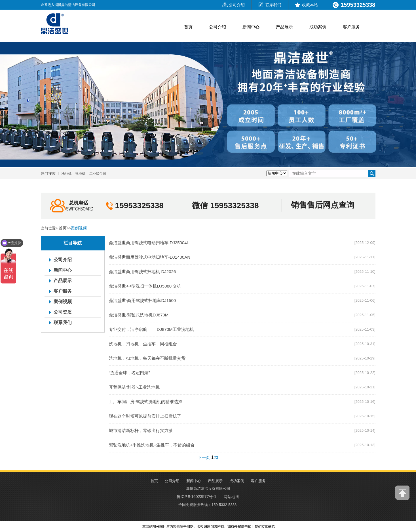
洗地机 (66, 174)
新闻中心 (251, 27)
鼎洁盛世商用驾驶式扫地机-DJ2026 (142, 272)
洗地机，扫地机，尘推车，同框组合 (143, 344)
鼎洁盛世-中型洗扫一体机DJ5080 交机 (145, 286)
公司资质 (63, 312)
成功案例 (318, 27)
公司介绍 (237, 5)
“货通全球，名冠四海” (129, 373)
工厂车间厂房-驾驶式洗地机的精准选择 (146, 402)
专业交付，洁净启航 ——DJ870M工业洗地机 (151, 329)
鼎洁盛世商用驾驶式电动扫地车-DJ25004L (149, 243)
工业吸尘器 (98, 174)
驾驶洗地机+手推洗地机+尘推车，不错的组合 (152, 445)
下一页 (204, 457)
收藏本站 (310, 5)
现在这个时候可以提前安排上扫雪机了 (145, 416)
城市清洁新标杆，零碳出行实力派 (141, 430)
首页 (188, 27)
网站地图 (231, 497)
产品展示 (284, 27)
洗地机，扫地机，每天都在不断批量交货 (147, 358)
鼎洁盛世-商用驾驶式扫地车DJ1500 (142, 300)
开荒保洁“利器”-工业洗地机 (134, 387)
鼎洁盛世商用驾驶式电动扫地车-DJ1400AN (150, 257)
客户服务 (351, 27)
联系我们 (273, 5)
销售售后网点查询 (323, 205)
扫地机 (80, 174)
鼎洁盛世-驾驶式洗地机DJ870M (139, 315)
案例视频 (79, 228)
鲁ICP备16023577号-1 (197, 497)
